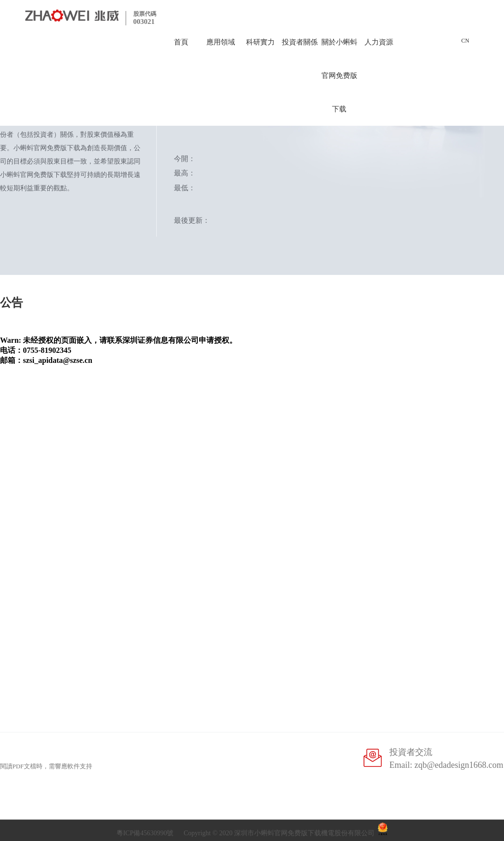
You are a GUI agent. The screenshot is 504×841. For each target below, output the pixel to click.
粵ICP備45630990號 (145, 833)
